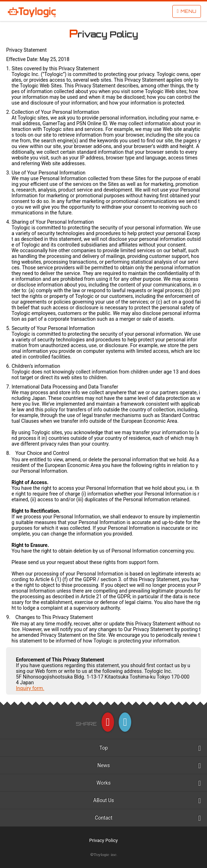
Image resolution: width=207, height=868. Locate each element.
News (103, 765)
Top (104, 748)
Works (103, 783)
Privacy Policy (103, 840)
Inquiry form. (30, 688)
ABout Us (104, 800)
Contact (103, 818)
